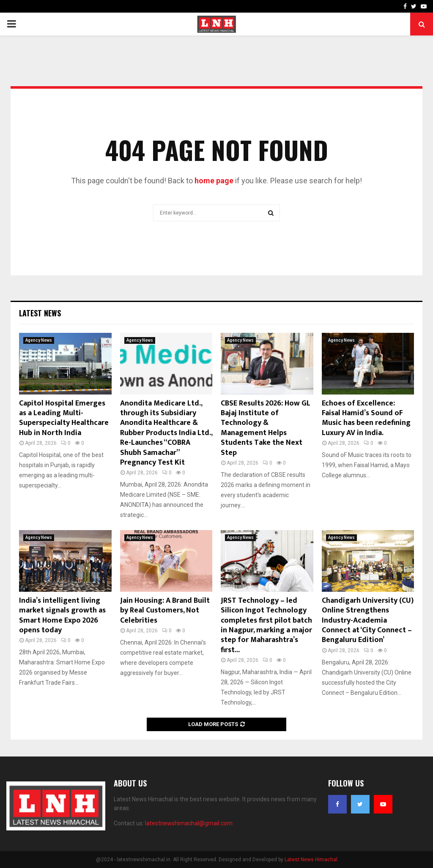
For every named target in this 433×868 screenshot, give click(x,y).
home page (214, 181)
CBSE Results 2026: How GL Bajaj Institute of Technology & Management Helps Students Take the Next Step (266, 428)
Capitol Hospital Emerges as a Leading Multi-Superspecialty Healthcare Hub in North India (64, 418)
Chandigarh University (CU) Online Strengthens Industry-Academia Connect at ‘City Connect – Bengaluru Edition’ (368, 620)
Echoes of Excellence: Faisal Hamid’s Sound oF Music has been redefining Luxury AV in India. (366, 418)
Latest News (40, 313)
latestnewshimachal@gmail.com (189, 823)
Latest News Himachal (311, 860)
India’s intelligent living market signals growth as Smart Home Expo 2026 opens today (62, 615)
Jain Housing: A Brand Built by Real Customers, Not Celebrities (165, 611)
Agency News (39, 340)
